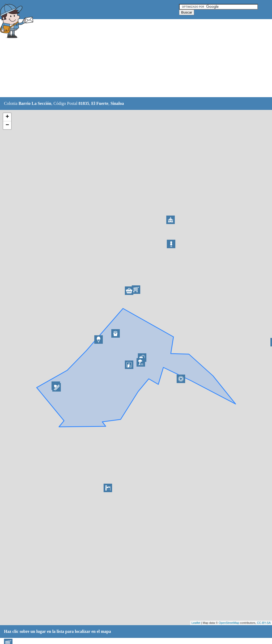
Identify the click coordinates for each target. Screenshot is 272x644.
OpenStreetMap (229, 623)
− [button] (7, 125)
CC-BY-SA (264, 623)
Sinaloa (117, 103)
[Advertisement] (133, 58)
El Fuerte (100, 103)
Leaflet (196, 623)
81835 (84, 103)
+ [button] (7, 117)
